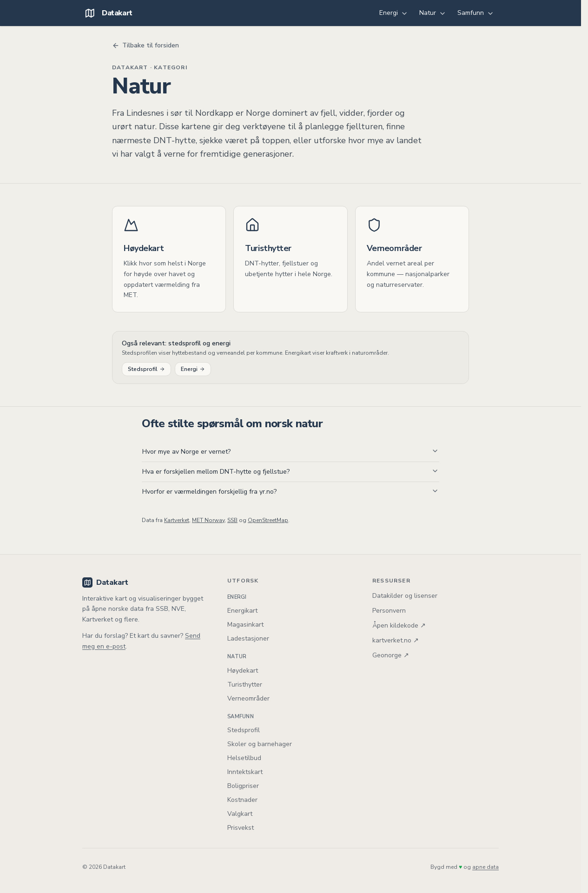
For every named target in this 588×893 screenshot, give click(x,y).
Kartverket (177, 520)
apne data (486, 867)
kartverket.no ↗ (396, 640)
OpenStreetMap (268, 520)
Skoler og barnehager (260, 744)
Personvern (389, 611)
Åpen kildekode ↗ (399, 625)
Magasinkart (245, 625)
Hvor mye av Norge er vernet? (291, 452)
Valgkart (240, 814)
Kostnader (242, 800)
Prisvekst (241, 828)
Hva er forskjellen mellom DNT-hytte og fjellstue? (291, 472)
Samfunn (476, 13)
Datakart (105, 582)
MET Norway (208, 520)
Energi (394, 13)
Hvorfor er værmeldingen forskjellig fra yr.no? (291, 492)
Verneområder (248, 698)
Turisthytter (245, 685)
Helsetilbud (244, 758)
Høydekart (243, 671)
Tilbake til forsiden (145, 45)
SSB (232, 520)
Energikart (242, 611)
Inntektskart (245, 772)
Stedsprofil (146, 369)
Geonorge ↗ (391, 655)
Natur (433, 13)
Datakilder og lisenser (405, 596)
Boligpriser (243, 786)
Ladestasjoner (248, 638)
